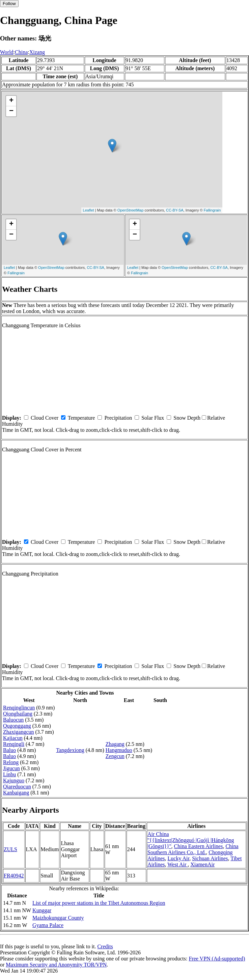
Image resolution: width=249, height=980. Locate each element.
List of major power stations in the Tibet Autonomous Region (99, 903)
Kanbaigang (16, 793)
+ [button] (11, 101)
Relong (11, 762)
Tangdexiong (70, 750)
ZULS (10, 849)
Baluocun (13, 720)
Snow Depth (187, 418)
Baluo (9, 750)
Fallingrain (212, 210)
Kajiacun (13, 738)
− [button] (11, 111)
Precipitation (118, 418)
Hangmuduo (119, 750)
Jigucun (11, 768)
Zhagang (115, 744)
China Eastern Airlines (199, 846)
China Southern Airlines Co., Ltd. (193, 849)
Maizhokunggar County (58, 918)
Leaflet (89, 210)
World (7, 52)
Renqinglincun (19, 708)
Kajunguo (14, 780)
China (21, 52)
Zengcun (115, 756)
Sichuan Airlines (210, 858)
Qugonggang (17, 726)
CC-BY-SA (175, 210)
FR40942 (14, 876)
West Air (177, 864)
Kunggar (42, 910)
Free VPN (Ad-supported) (217, 959)
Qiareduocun (17, 787)
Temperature (81, 418)
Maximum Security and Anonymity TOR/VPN (56, 965)
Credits (105, 946)
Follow (9, 4)
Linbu (9, 774)
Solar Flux (153, 418)
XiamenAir (202, 864)
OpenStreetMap (131, 210)
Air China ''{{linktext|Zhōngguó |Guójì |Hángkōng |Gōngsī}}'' (191, 840)
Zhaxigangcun (19, 732)
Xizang (37, 52)
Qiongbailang (18, 714)
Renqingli (14, 744)
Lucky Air (179, 858)
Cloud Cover (45, 418)
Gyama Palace (48, 925)
